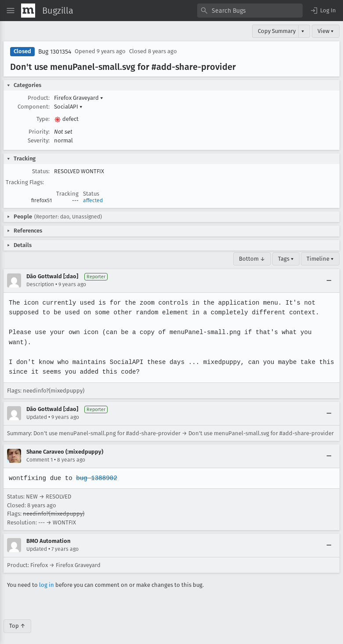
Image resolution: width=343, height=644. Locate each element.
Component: (34, 107)
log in (47, 575)
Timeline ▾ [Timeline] (320, 259)
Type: (43, 119)
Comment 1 (40, 450)
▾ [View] (303, 31)
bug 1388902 (95, 468)
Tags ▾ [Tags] (286, 259)
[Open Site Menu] (11, 11)
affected (93, 200)
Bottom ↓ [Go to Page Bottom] (252, 259)
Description (40, 284)
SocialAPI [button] (68, 107)
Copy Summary (277, 31)
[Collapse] (329, 280)
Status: (41, 171)
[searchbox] (250, 11)
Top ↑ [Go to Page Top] (17, 616)
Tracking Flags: (25, 182)
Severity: (39, 140)
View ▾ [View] (326, 31)
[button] (323, 11)
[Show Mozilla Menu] (28, 11)
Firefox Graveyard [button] (79, 98)
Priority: (39, 132)
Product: (39, 98)
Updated (37, 408)
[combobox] (250, 11)
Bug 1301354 (55, 52)
